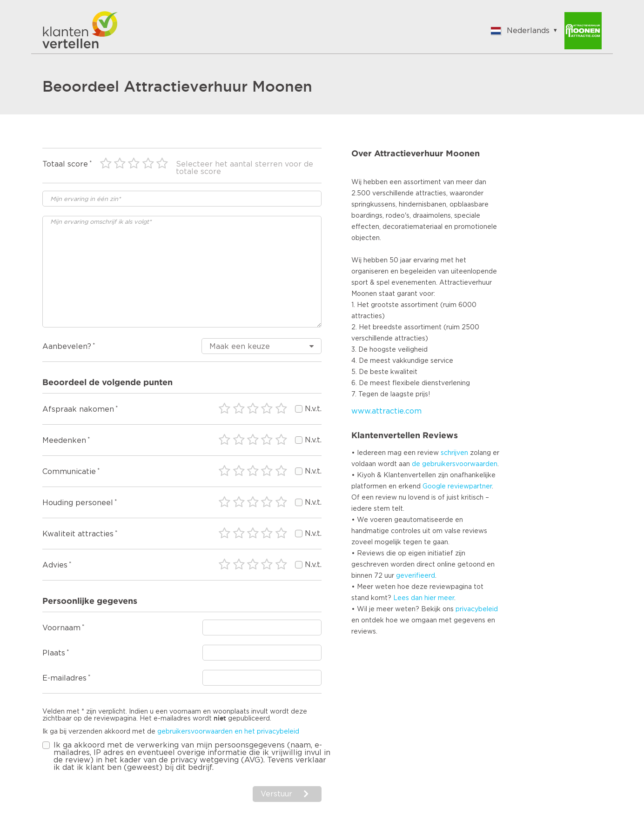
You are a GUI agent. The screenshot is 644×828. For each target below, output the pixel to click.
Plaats (54, 653)
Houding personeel (78, 503)
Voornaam (61, 628)
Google (434, 487)
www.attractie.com (386, 411)
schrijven (454, 453)
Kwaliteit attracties (78, 534)
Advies (55, 565)
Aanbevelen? (67, 347)
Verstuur (276, 794)
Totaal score (65, 164)
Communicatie (69, 472)
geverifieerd (416, 576)
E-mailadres (64, 678)
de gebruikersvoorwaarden (455, 464)
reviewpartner (470, 487)
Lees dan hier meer (424, 598)
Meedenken (64, 441)
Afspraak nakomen (78, 409)
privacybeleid (477, 609)
